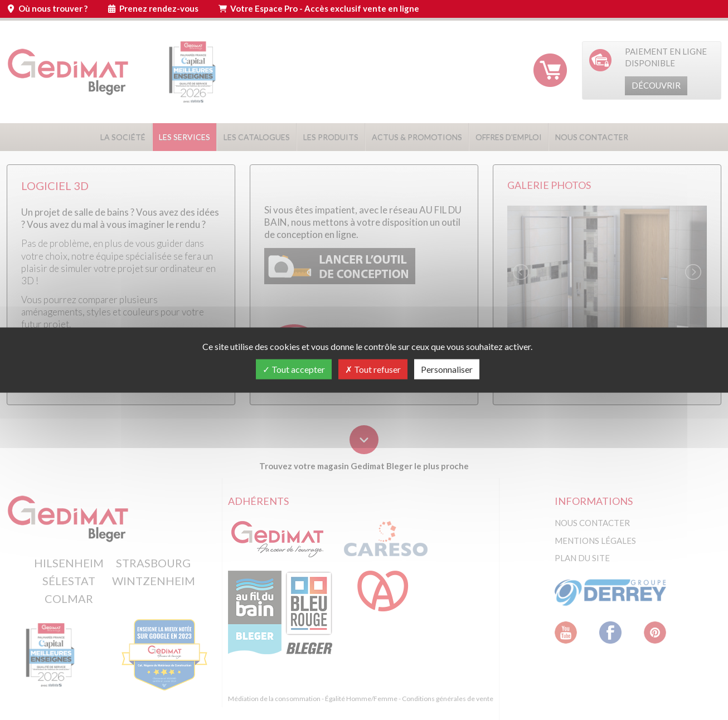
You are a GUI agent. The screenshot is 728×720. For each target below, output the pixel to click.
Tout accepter (294, 369)
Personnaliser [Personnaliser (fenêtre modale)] (447, 369)
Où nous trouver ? (53, 8)
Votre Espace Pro (325, 8)
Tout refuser (373, 369)
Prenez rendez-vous (159, 8)
